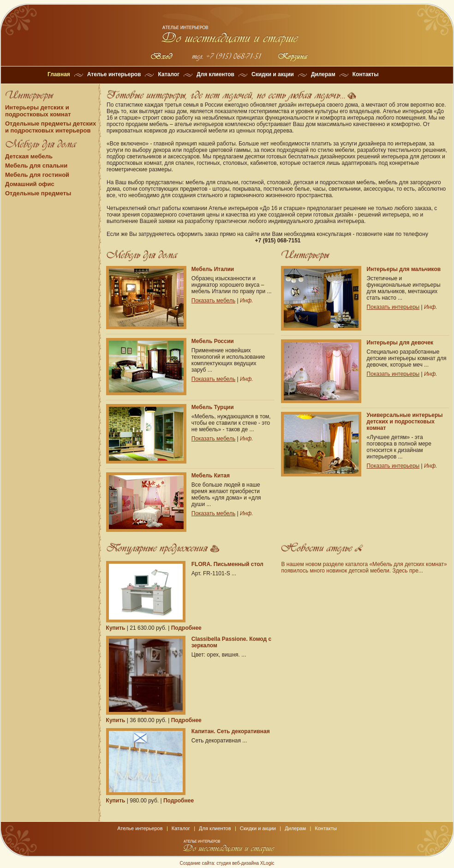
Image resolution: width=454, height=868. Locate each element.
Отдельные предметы (38, 193)
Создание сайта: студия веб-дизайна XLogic (227, 863)
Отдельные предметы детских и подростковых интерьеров (51, 127)
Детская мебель (29, 156)
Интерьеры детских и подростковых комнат (38, 111)
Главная (59, 74)
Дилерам (323, 74)
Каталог (169, 74)
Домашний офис (30, 184)
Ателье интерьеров (114, 74)
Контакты (366, 74)
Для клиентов (215, 74)
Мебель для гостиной (37, 175)
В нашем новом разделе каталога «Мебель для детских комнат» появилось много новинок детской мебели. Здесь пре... (364, 567)
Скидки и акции (273, 74)
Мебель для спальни (36, 166)
